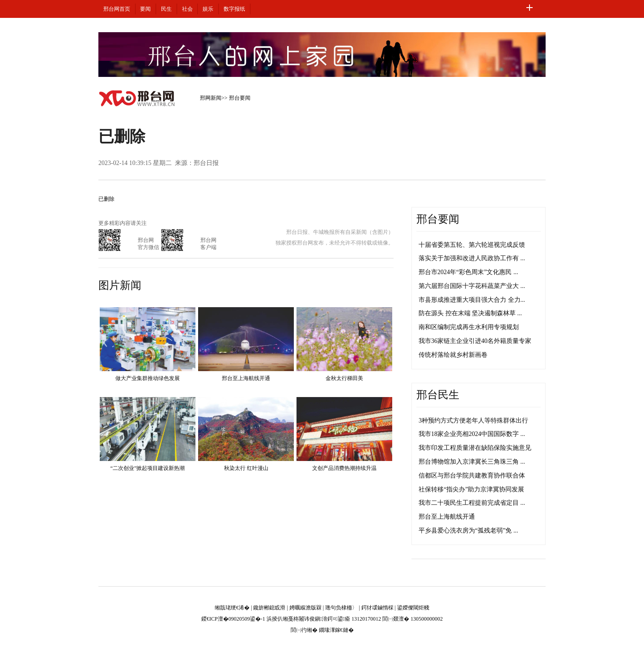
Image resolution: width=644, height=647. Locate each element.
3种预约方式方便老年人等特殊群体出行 (473, 421)
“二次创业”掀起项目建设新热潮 (148, 468)
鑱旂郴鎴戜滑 (269, 608)
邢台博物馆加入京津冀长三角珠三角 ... (472, 462)
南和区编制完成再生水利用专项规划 (469, 327)
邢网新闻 (211, 98)
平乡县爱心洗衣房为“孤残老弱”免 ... (468, 531)
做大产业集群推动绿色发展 (148, 378)
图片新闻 (120, 285)
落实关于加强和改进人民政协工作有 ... (472, 258)
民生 (166, 9)
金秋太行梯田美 (344, 378)
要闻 (145, 9)
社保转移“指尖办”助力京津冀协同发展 (471, 489)
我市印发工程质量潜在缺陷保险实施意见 (475, 448)
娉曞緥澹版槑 (305, 608)
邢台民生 (438, 395)
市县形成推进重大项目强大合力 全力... (472, 300)
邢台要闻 (240, 98)
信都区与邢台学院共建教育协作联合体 (472, 476)
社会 (187, 9)
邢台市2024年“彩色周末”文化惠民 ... (468, 272)
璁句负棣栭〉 (341, 608)
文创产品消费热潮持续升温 (344, 468)
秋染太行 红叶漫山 (246, 468)
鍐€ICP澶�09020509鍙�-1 (233, 619)
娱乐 (208, 9)
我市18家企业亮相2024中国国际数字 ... (472, 434)
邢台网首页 (117, 9)
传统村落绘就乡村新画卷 (453, 355)
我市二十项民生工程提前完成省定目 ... (472, 503)
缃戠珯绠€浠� (232, 608)
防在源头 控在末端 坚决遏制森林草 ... (470, 313)
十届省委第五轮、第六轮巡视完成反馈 (472, 245)
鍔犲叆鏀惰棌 (377, 608)
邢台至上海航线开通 (246, 378)
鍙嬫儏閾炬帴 (413, 608)
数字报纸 (234, 9)
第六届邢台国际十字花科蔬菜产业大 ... (472, 286)
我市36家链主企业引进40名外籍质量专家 (475, 341)
